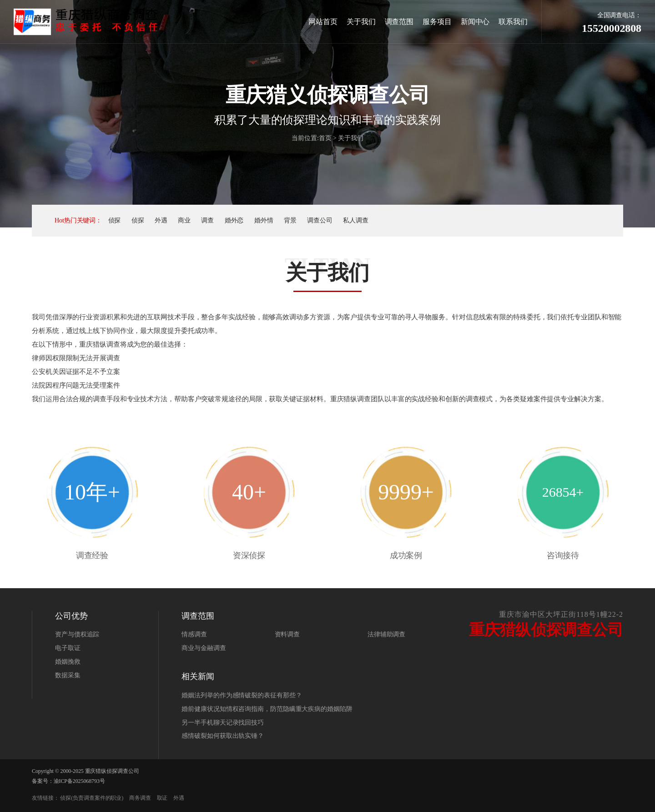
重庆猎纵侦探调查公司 (112, 771)
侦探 (115, 220)
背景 (290, 220)
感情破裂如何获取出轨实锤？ (223, 736)
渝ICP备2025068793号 (79, 781)
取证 (162, 798)
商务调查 (140, 798)
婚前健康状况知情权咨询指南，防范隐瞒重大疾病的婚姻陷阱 (267, 709)
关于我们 (361, 22)
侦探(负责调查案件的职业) (92, 798)
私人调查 (356, 220)
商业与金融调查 (204, 648)
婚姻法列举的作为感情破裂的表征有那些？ (242, 695)
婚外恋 (234, 220)
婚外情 (264, 220)
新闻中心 (475, 22)
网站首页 (323, 22)
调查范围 (399, 22)
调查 (207, 220)
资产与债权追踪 (77, 634)
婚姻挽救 (68, 662)
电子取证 (68, 648)
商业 (184, 220)
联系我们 (513, 22)
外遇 (161, 220)
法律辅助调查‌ (386, 634)
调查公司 (320, 220)
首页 (325, 138)
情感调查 (194, 634)
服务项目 (437, 22)
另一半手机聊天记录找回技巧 (223, 723)
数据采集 (68, 675)
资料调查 (287, 634)
